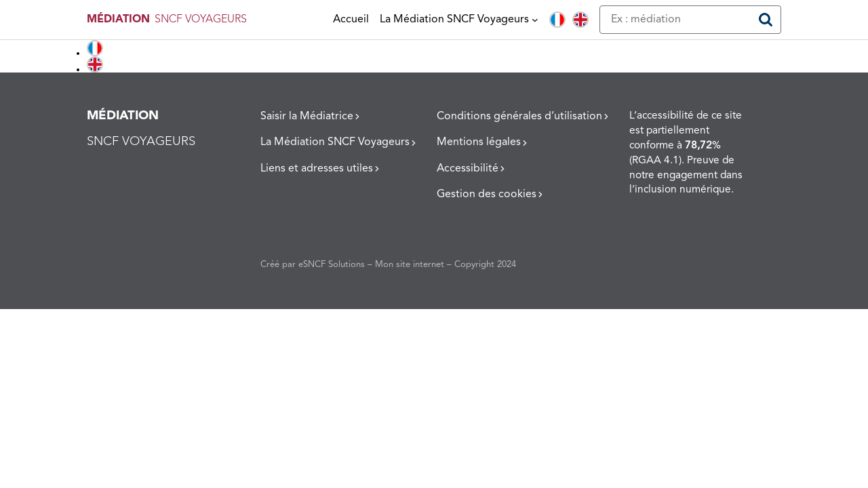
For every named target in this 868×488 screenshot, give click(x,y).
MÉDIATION (118, 20)
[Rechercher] (766, 20)
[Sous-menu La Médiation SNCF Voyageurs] (535, 20)
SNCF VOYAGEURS (201, 20)
